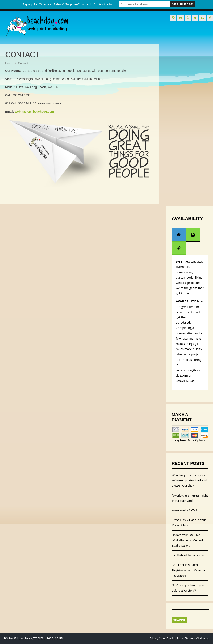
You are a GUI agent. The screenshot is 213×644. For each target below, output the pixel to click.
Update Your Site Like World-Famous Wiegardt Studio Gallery (188, 540)
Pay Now (181, 440)
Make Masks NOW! (184, 510)
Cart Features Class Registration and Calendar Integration (189, 570)
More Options (196, 440)
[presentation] (179, 235)
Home (9, 63)
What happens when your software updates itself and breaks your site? (189, 480)
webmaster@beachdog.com (34, 112)
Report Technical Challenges (193, 639)
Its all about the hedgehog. (189, 555)
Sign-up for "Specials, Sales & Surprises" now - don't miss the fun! (68, 4)
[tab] (179, 235)
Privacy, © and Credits (162, 639)
